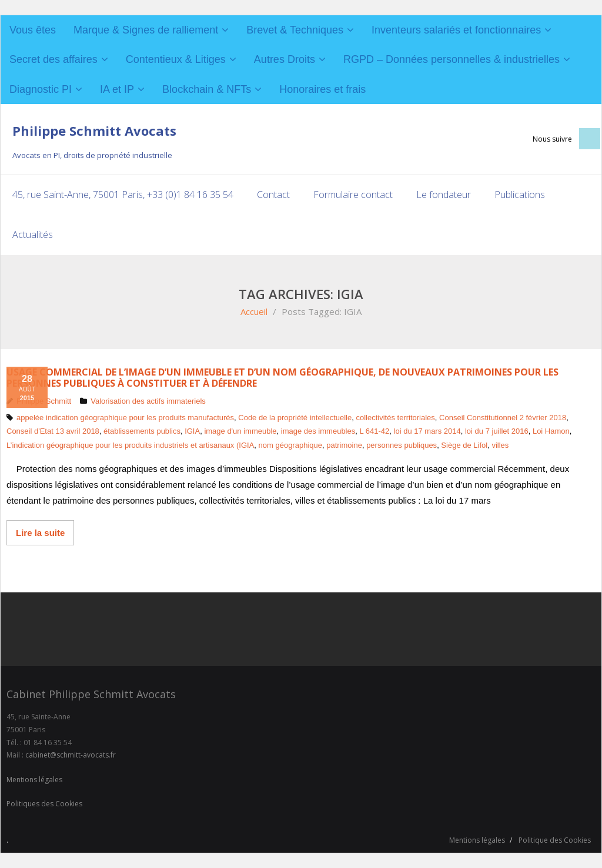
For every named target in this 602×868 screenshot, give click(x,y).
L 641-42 (374, 431)
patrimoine (344, 445)
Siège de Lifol (464, 445)
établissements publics (142, 431)
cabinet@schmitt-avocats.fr (71, 755)
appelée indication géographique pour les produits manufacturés (125, 418)
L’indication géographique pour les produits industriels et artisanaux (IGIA (130, 445)
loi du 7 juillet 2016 (497, 431)
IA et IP (117, 89)
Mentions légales (34, 780)
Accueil (254, 311)
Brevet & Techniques (295, 30)
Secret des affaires (53, 59)
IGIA (192, 431)
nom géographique (290, 445)
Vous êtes (33, 30)
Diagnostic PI (41, 89)
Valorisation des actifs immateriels (148, 401)
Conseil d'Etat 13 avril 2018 (53, 431)
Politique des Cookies (555, 840)
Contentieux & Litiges (176, 59)
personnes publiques (402, 445)
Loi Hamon (551, 431)
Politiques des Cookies (44, 804)
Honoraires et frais (322, 89)
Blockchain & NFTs (207, 89)
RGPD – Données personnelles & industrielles (451, 59)
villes (500, 445)
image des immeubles (318, 431)
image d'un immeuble (240, 431)
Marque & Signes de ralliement (146, 30)
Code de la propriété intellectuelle (295, 418)
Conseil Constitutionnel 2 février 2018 (503, 418)
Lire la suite (40, 533)
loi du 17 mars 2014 (427, 431)
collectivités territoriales (395, 418)
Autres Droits (285, 59)
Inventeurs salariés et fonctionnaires (456, 30)
